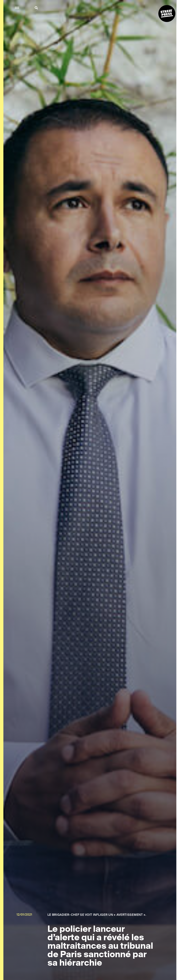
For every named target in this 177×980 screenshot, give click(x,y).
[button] (17, 8)
